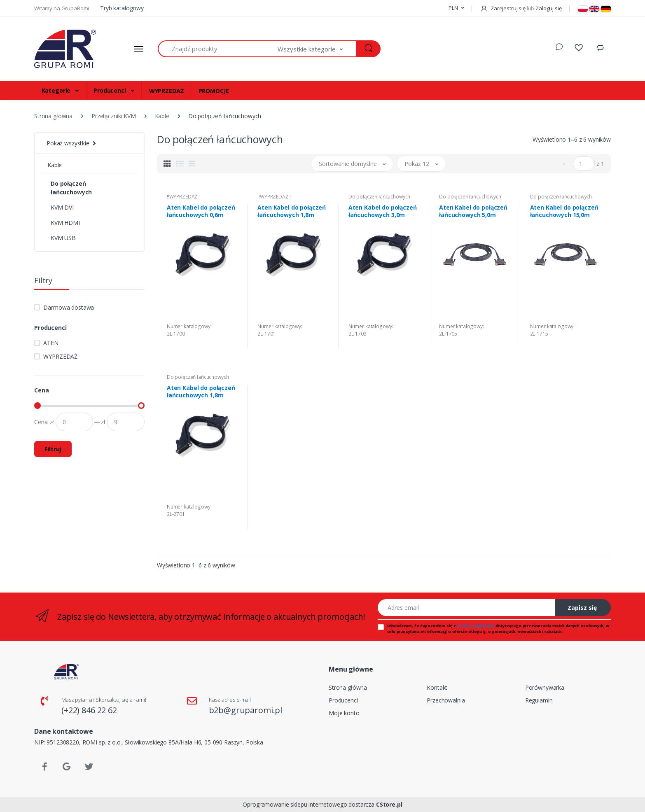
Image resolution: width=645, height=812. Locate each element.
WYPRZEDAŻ (166, 91)
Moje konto (344, 713)
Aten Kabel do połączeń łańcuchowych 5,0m (473, 211)
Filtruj (53, 449)
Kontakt (437, 687)
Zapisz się (582, 608)
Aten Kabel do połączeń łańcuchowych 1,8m (292, 211)
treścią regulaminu (476, 626)
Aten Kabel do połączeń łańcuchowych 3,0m (383, 211)
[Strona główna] (65, 49)
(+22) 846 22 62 (89, 710)
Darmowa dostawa (69, 307)
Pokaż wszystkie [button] (68, 143)
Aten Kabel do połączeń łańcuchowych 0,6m (201, 211)
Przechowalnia (446, 700)
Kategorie (57, 90)
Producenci (110, 90)
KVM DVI (62, 207)
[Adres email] (467, 608)
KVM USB (63, 238)
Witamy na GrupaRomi (62, 8)
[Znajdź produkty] (218, 49)
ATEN (51, 343)
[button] (456, 8)
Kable (55, 165)
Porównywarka (545, 687)
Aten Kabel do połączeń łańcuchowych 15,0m (564, 211)
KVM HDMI (65, 223)
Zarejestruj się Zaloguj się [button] (521, 8)
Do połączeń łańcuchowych (71, 188)
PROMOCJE (214, 91)
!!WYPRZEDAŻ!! (183, 197)
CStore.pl (389, 804)
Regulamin (539, 700)
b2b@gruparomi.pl (246, 710)
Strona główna (348, 687)
